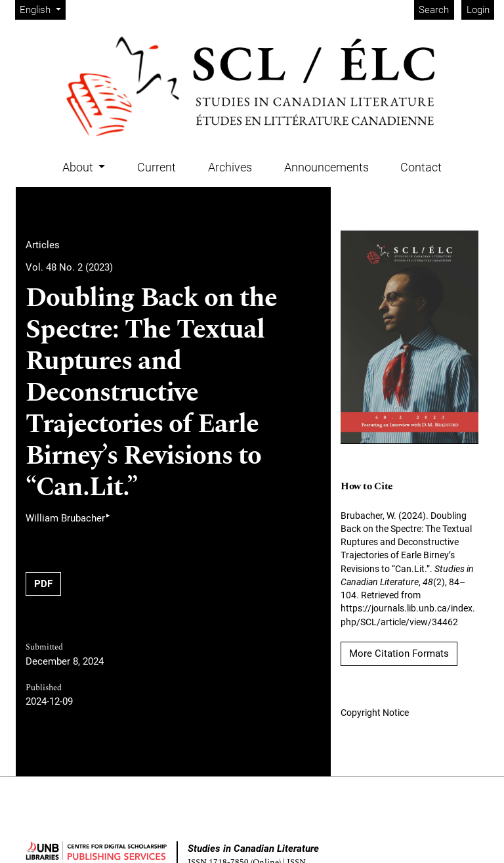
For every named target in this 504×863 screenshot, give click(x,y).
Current (157, 167)
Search (434, 10)
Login (478, 10)
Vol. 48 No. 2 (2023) (69, 267)
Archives (230, 167)
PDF (43, 584)
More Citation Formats (399, 653)
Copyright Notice (375, 713)
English (42, 9)
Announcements (326, 167)
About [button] (79, 167)
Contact (421, 167)
